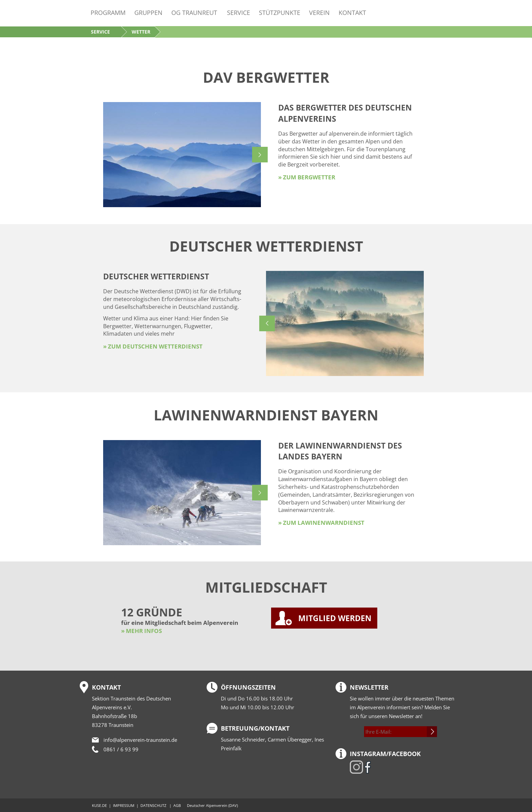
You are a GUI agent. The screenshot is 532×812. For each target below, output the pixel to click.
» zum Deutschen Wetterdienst (153, 346)
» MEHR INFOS (141, 631)
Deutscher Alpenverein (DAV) (212, 805)
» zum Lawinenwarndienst (321, 523)
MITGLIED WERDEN (335, 618)
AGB (177, 805)
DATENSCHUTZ (153, 805)
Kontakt (352, 12)
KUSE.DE (99, 805)
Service (239, 12)
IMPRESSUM (124, 805)
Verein (319, 12)
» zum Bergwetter (307, 177)
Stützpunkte (280, 12)
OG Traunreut (194, 12)
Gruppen (148, 12)
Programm (108, 12)
